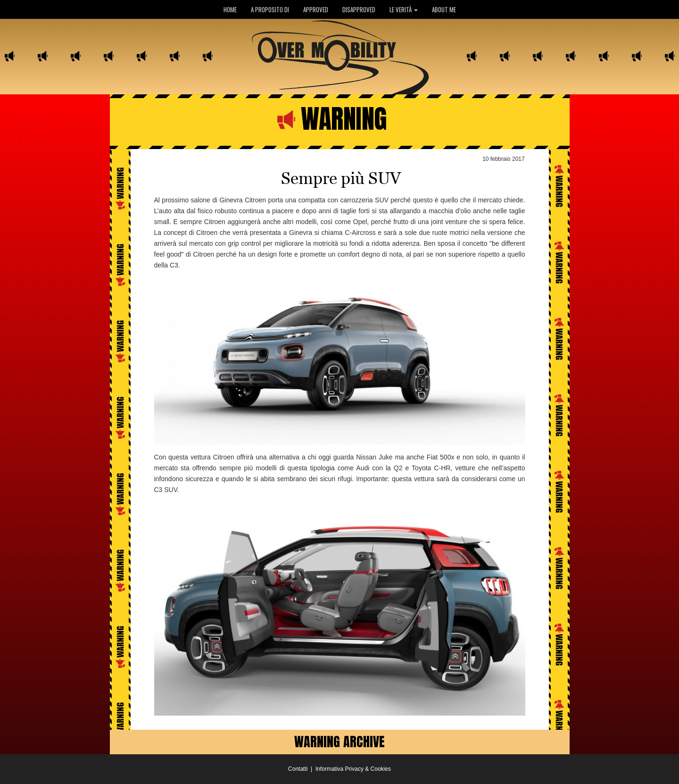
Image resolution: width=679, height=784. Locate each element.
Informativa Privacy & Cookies (353, 769)
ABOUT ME (444, 9)
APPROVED (316, 9)
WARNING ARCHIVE (339, 742)
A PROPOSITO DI (270, 9)
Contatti (298, 769)
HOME (230, 9)
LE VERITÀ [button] (404, 9)
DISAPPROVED (359, 9)
